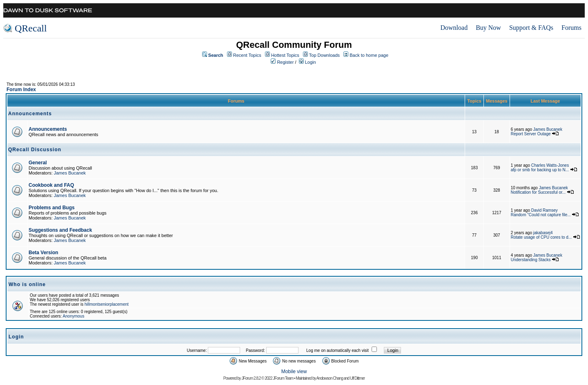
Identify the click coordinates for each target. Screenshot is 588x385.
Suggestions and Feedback (60, 230)
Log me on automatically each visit (337, 350)
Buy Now (488, 28)
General (38, 163)
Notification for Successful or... (538, 192)
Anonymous (74, 316)
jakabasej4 (543, 233)
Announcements (48, 129)
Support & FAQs (531, 28)
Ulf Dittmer (357, 378)
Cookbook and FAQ (51, 185)
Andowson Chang (330, 378)
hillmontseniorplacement (107, 304)
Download (454, 28)
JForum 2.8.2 (251, 378)
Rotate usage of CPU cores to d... (541, 237)
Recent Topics (247, 55)
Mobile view (294, 372)
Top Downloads (324, 55)
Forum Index (21, 90)
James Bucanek (548, 129)
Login (311, 62)
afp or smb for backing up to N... (540, 170)
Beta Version (43, 253)
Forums (571, 28)
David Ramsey (545, 210)
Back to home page (369, 55)
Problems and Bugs (52, 208)
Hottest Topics (285, 55)
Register (285, 62)
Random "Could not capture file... (541, 215)
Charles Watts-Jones (550, 165)
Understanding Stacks (531, 260)
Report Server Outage (531, 134)
